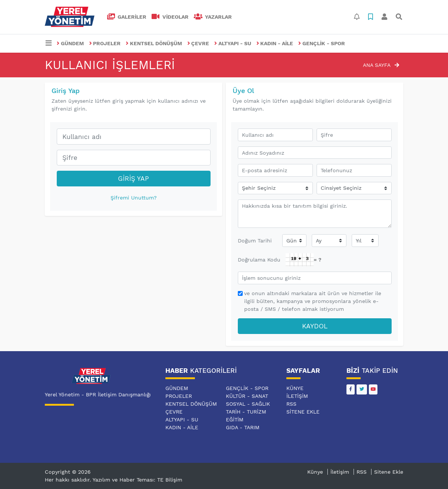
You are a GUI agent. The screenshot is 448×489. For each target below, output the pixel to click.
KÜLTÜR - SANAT (247, 396)
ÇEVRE (198, 43)
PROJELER (105, 43)
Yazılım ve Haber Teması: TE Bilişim (137, 480)
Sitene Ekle (303, 412)
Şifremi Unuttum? (134, 198)
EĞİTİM (235, 420)
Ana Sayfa (381, 65)
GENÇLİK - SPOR (322, 43)
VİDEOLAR (170, 17)
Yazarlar (213, 17)
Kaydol (315, 326)
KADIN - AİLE (275, 43)
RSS (291, 404)
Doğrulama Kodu (259, 260)
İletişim (297, 396)
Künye (295, 388)
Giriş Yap (133, 179)
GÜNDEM (70, 43)
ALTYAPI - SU (233, 43)
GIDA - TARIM (243, 427)
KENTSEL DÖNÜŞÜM (154, 43)
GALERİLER (127, 17)
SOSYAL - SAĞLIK (248, 404)
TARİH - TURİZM (246, 412)
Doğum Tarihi (255, 241)
